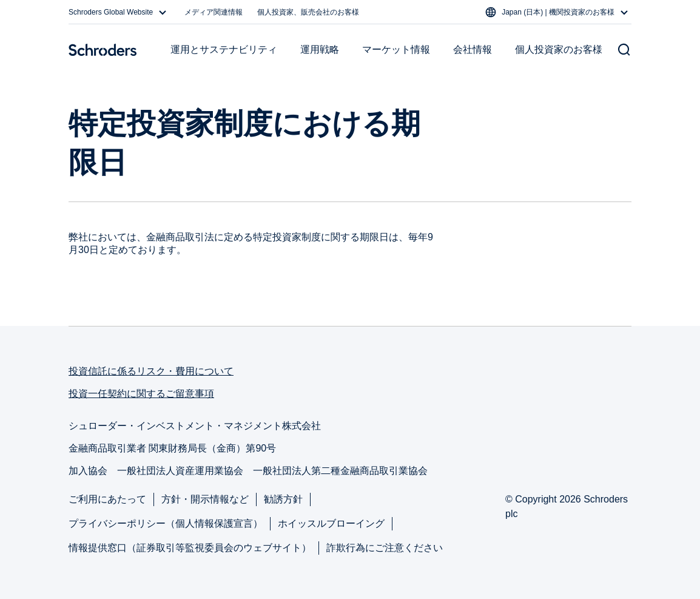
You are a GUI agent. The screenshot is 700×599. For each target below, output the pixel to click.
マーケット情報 (396, 49)
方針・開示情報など (205, 499)
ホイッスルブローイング (331, 523)
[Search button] (624, 50)
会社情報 (473, 49)
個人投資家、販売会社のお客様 (308, 12)
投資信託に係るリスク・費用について (151, 371)
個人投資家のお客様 (559, 49)
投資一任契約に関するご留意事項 (141, 394)
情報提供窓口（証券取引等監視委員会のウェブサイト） (190, 548)
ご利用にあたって (107, 499)
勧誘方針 (283, 499)
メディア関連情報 (214, 12)
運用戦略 (320, 49)
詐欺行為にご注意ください (385, 548)
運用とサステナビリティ (224, 49)
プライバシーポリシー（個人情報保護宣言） (166, 523)
